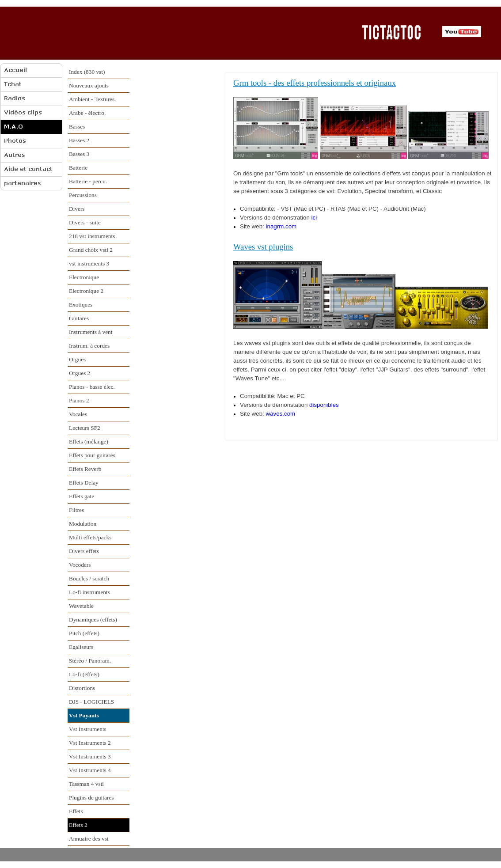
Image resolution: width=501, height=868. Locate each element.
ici (314, 218)
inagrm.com (281, 226)
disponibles (324, 405)
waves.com (281, 414)
